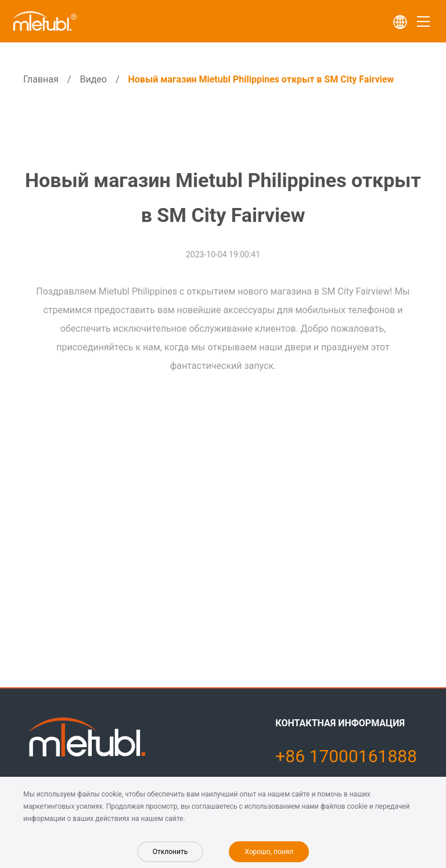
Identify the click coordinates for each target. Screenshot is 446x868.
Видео (93, 79)
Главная (41, 79)
